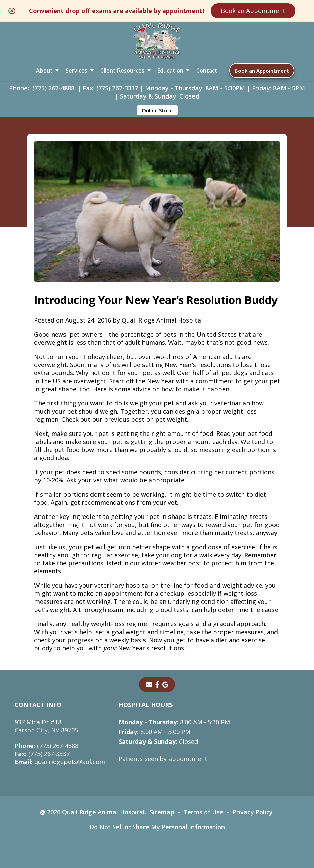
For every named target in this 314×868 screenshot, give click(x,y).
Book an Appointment (253, 11)
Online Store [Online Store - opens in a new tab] (157, 110)
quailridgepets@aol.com (60, 762)
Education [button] (170, 71)
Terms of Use (203, 812)
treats (203, 516)
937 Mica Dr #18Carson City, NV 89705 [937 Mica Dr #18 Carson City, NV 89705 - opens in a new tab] (46, 726)
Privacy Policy (253, 812)
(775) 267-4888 (53, 88)
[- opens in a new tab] (157, 684)
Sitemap (162, 812)
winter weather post (172, 563)
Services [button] (76, 71)
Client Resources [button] (122, 71)
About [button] (44, 71)
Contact (207, 71)
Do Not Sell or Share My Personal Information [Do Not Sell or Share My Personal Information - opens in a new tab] (157, 827)
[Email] (149, 684)
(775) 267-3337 (42, 754)
